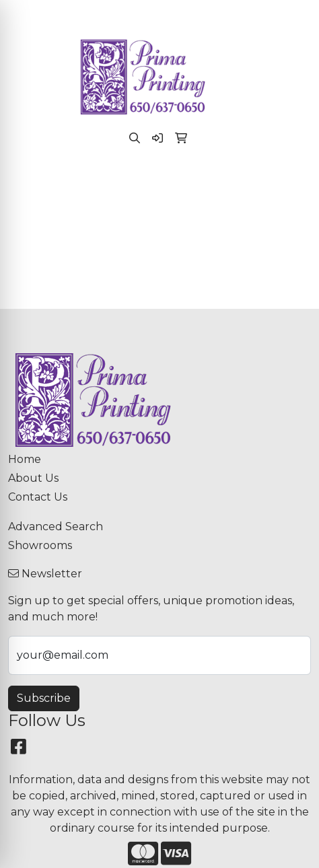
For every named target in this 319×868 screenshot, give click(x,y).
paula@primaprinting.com (201, 14)
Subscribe (44, 698)
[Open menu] (292, 183)
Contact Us (38, 497)
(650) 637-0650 (81, 14)
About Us (33, 478)
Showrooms (40, 545)
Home (25, 459)
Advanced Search (56, 527)
